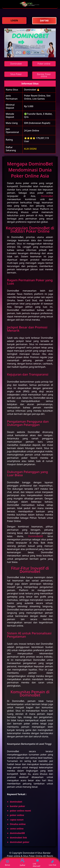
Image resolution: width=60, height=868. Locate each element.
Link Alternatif (37, 863)
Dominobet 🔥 (32, 90)
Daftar (22, 862)
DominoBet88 (36, 536)
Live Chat (52, 863)
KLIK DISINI (30, 149)
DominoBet (47, 196)
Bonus (7, 863)
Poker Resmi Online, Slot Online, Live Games (37, 97)
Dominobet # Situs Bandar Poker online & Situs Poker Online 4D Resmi (30, 854)
